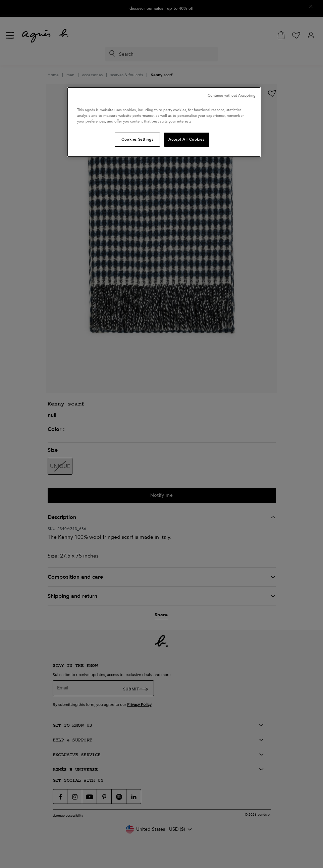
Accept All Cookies (186, 139)
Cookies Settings (137, 139)
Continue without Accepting (232, 95)
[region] (164, 122)
